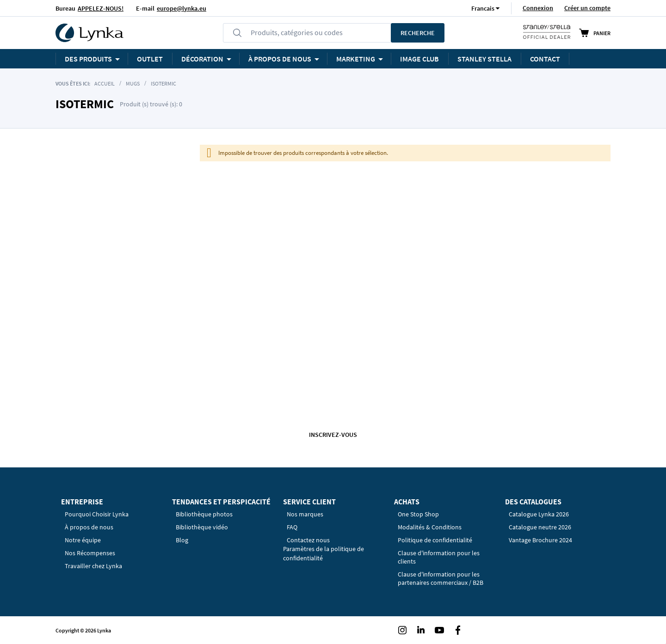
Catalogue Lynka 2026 (539, 514)
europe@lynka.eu (182, 8)
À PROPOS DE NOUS (280, 59)
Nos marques (305, 514)
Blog (182, 540)
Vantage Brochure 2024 (540, 540)
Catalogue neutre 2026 (540, 527)
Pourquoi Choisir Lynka (97, 514)
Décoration (202, 59)
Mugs (133, 83)
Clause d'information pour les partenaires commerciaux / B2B (441, 578)
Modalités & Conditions (430, 527)
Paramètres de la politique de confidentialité (324, 553)
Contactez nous (308, 540)
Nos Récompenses (90, 553)
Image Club (419, 59)
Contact (545, 59)
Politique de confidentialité (435, 540)
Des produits (88, 59)
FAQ (292, 527)
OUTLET (150, 59)
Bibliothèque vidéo (202, 527)
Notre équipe (83, 540)
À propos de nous (89, 527)
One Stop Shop (418, 514)
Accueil (105, 83)
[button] (483, 8)
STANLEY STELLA (484, 59)
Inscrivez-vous (333, 435)
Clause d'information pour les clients (439, 557)
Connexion (538, 8)
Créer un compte (587, 8)
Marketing (356, 59)
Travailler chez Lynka (93, 566)
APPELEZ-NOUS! (101, 8)
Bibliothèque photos (204, 514)
